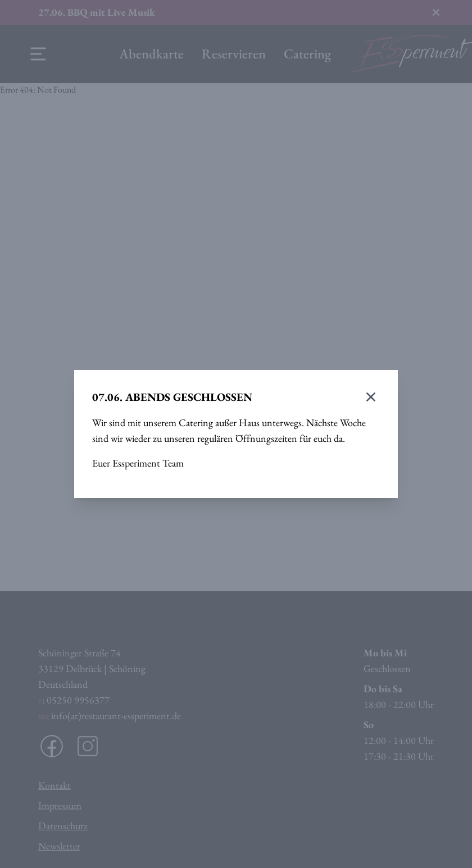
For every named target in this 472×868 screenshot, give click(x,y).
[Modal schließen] (371, 397)
